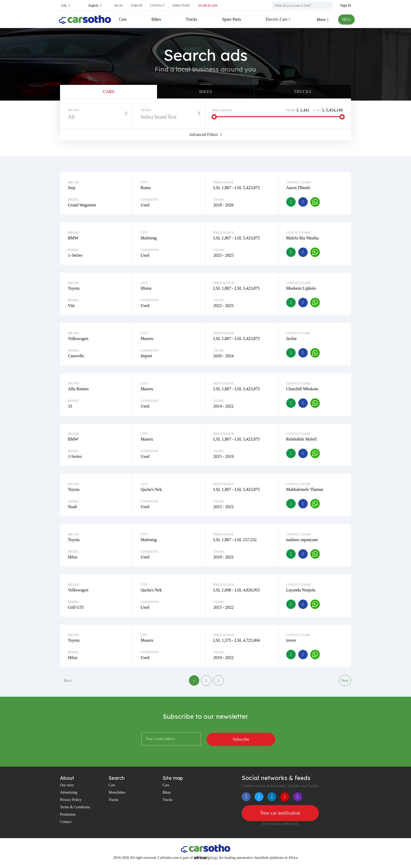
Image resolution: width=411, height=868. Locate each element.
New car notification (280, 817)
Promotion (68, 818)
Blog (119, 6)
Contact (157, 6)
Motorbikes (117, 796)
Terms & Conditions (75, 811)
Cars (123, 19)
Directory (181, 6)
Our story (67, 789)
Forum (136, 6)
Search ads (208, 6)
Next (345, 683)
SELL (346, 20)
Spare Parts (230, 19)
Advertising (69, 796)
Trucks (191, 19)
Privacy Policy (71, 803)
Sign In (346, 5)
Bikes (156, 19)
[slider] (214, 119)
